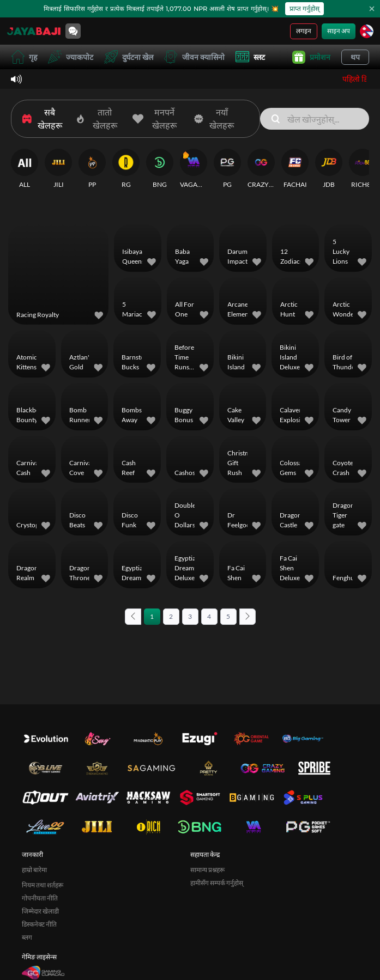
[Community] (73, 31)
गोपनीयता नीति (40, 898)
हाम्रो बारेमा (34, 870)
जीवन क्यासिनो (194, 57)
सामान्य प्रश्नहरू (207, 870)
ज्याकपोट (71, 57)
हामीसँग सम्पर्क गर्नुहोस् (217, 883)
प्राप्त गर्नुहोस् (304, 8)
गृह (24, 57)
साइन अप (339, 31)
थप (355, 57)
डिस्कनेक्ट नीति (39, 924)
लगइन (304, 31)
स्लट (250, 57)
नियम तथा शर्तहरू (43, 885)
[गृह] (34, 31)
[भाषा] (367, 31)
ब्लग (27, 937)
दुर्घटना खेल (129, 57)
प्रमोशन (311, 57)
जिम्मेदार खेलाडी (40, 911)
